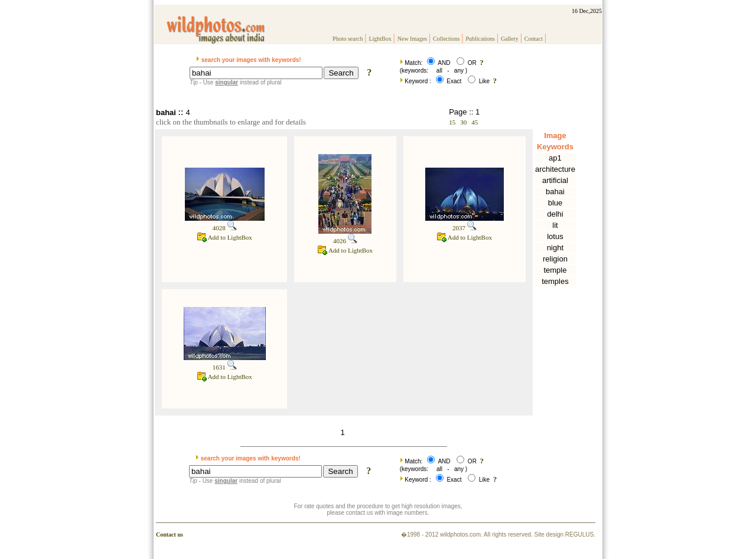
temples (555, 281)
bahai (555, 192)
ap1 (555, 158)
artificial (555, 180)
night (555, 248)
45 (475, 122)
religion (555, 259)
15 (452, 122)
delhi (555, 214)
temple (555, 270)
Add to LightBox (225, 237)
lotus (555, 236)
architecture (555, 169)
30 (463, 122)
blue (555, 203)
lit (555, 225)
